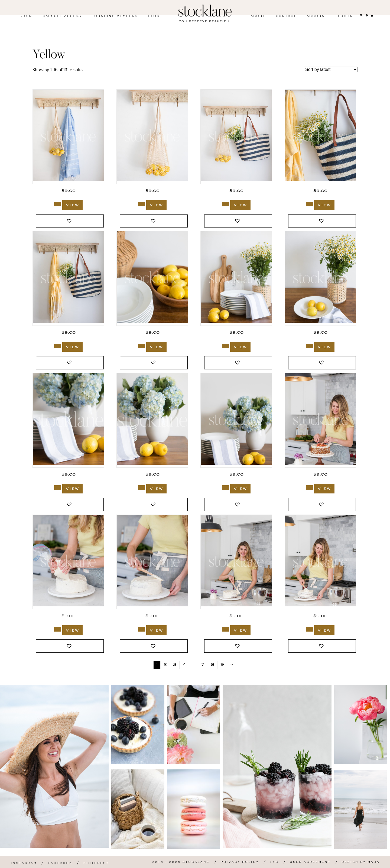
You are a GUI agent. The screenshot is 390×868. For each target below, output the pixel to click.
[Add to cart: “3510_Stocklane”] (58, 629)
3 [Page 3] (175, 665)
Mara (374, 862)
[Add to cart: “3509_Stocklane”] (142, 629)
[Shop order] (331, 69)
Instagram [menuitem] (24, 863)
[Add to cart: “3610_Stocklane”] (58, 346)
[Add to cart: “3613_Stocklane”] (142, 204)
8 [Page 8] (213, 665)
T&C (274, 862)
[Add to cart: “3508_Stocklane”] (226, 629)
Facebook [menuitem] (60, 863)
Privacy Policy (240, 862)
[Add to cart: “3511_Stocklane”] (310, 488)
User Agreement (310, 862)
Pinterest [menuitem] (96, 863)
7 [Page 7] (203, 665)
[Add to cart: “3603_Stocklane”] (142, 346)
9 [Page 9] (222, 665)
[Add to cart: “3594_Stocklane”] (142, 488)
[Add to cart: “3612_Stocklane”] (226, 204)
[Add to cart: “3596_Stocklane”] (310, 346)
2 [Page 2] (165, 665)
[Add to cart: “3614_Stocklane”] (58, 204)
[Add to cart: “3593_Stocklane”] (226, 488)
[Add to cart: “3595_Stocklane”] (58, 488)
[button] (70, 221)
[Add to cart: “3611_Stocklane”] (310, 204)
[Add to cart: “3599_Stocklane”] (226, 346)
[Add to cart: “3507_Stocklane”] (310, 629)
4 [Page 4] (184, 665)
